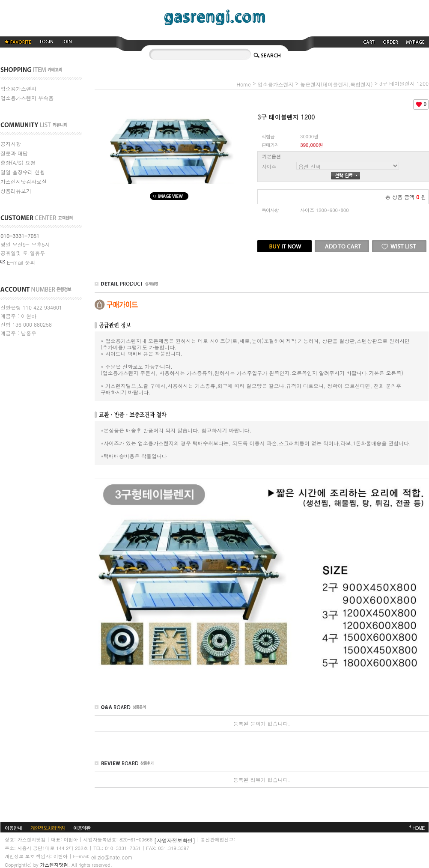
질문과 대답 (14, 153)
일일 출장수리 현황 (23, 172)
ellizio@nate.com (112, 857)
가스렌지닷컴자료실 (24, 181)
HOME (418, 828)
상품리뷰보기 (16, 191)
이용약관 (82, 828)
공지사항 (11, 144)
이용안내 (13, 828)
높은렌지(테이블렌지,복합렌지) (337, 84)
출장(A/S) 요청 (18, 163)
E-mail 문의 (18, 262)
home (244, 84)
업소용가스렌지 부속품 (27, 98)
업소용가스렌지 (18, 88)
